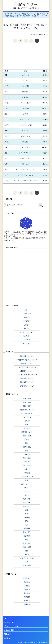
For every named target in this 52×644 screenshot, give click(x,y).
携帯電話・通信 (27, 432)
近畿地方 (27, 589)
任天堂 (27, 328)
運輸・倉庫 (27, 547)
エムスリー (27, 336)
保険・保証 (27, 406)
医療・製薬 (27, 458)
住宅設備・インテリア (27, 558)
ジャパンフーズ (25, 158)
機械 (27, 443)
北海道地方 (27, 578)
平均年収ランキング (27, 356)
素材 (27, 525)
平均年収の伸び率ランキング (27, 360)
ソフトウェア (27, 417)
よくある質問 (9, 630)
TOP (6, 618)
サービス (27, 491)
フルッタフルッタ (25, 153)
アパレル (27, 454)
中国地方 (27, 586)
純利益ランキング (27, 371)
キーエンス (27, 343)
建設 (27, 551)
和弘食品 (25, 142)
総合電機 (27, 529)
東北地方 (27, 582)
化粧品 (27, 462)
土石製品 (27, 517)
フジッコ (25, 81)
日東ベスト (25, 164)
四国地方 (27, 601)
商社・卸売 (27, 566)
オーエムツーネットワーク (25, 170)
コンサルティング (27, 477)
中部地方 (27, 597)
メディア (27, 421)
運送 (27, 540)
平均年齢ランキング (27, 382)
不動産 (27, 554)
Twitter (7, 638)
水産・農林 (27, 503)
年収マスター (26, 4)
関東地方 (27, 593)
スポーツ (27, 469)
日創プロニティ (25, 119)
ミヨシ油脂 (25, 108)
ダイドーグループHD (25, 175)
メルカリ (27, 317)
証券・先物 (27, 402)
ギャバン (25, 131)
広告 (27, 425)
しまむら (27, 325)
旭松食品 (25, 92)
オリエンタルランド (27, 332)
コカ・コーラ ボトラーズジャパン (25, 181)
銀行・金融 (27, 399)
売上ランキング (27, 364)
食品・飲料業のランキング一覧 (28, 14)
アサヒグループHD (25, 125)
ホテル (27, 488)
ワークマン (27, 314)
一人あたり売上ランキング (27, 367)
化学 (27, 510)
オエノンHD (25, 136)
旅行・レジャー (27, 484)
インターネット (27, 413)
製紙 (27, 521)
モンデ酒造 (25, 86)
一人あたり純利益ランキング (27, 375)
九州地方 (27, 604)
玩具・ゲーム (27, 465)
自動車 (27, 439)
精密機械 (27, 536)
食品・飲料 (27, 499)
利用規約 (7, 634)
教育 (27, 451)
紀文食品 (25, 97)
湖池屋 (25, 114)
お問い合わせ (9, 622)
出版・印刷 (27, 436)
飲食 (27, 480)
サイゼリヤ (27, 321)
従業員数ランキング (27, 378)
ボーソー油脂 (25, 103)
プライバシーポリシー (12, 626)
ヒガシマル (25, 75)
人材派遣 (27, 473)
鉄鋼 (27, 514)
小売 (27, 562)
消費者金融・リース (27, 410)
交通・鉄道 (27, 543)
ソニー (27, 310)
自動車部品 (27, 447)
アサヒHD (25, 147)
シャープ (27, 340)
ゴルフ (27, 495)
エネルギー (27, 506)
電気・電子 (27, 532)
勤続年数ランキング (27, 386)
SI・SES (27, 428)
